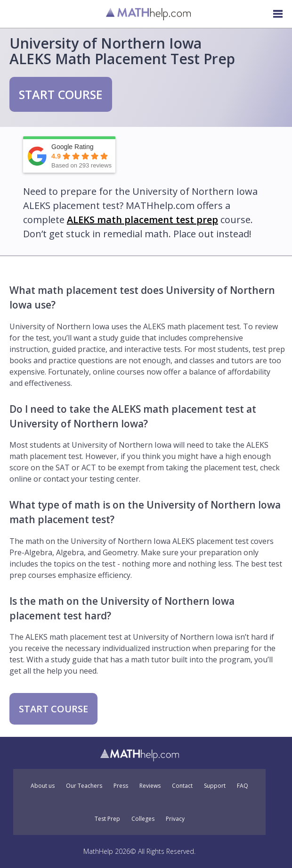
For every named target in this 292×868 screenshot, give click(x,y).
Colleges (143, 819)
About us (43, 786)
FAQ (243, 786)
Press (121, 786)
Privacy (175, 819)
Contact (182, 786)
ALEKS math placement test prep (142, 220)
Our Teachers (84, 786)
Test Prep (107, 819)
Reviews (150, 786)
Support (215, 786)
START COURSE (61, 94)
